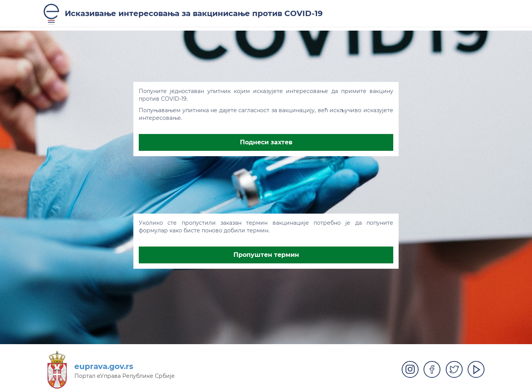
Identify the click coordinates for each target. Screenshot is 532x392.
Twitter (454, 369)
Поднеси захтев (266, 142)
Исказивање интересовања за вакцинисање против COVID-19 (194, 13)
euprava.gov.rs (104, 366)
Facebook (432, 369)
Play (476, 369)
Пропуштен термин (266, 255)
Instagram (410, 369)
